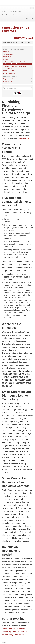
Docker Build (7, 57)
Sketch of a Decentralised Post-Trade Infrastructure (16, 67)
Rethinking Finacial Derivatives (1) (15, 62)
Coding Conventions (9, 71)
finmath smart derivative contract (12, 11)
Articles (18, 59)
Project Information (18, 79)
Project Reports (18, 81)
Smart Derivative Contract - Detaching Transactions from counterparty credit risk (15, 632)
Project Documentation (9, 15)
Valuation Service (8, 54)
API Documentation (9, 73)
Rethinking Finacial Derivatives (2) (15, 64)
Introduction (7, 52)
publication (23, 138)
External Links (28, 19)
